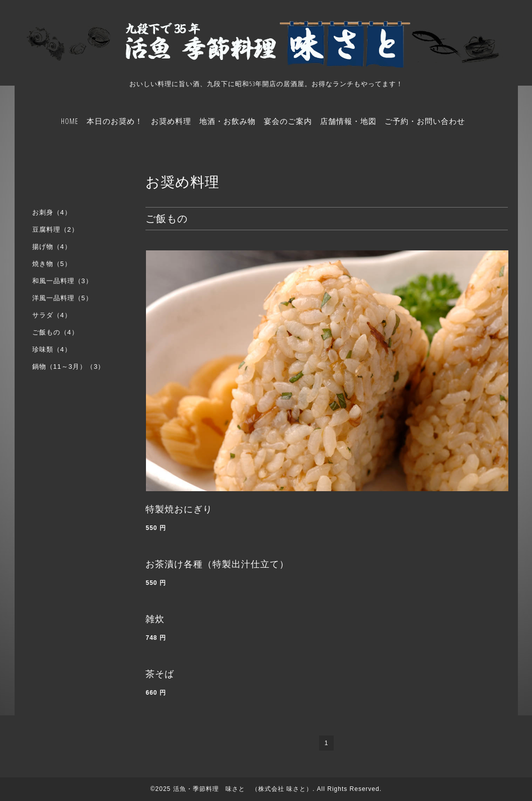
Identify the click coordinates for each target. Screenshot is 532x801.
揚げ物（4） (52, 247)
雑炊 (155, 619)
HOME (70, 121)
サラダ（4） (52, 315)
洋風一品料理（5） (62, 298)
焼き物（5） (52, 264)
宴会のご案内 (288, 121)
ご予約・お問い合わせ (425, 121)
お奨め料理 (171, 121)
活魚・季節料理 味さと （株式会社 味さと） (243, 789)
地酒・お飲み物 (227, 121)
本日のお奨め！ (115, 121)
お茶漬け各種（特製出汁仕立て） (217, 564)
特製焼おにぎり (179, 509)
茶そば (160, 674)
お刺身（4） (52, 212)
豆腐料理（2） (55, 229)
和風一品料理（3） (62, 281)
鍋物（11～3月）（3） (69, 366)
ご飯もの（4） (55, 332)
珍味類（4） (52, 349)
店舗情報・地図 (348, 121)
